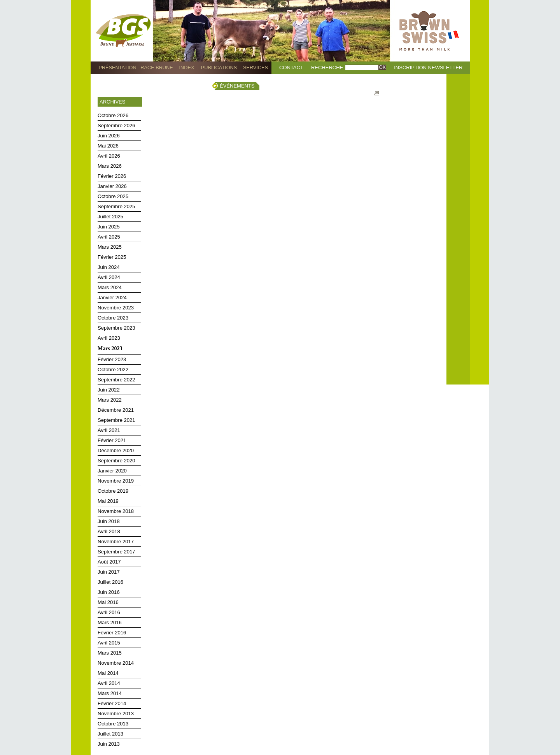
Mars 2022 (110, 400)
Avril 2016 (109, 612)
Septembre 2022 (116, 380)
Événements (237, 86)
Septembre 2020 (116, 461)
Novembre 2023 (116, 308)
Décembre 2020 (116, 450)
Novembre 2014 (116, 663)
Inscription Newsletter (428, 68)
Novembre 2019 (116, 481)
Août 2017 (109, 562)
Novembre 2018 (116, 511)
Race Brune (157, 68)
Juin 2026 (109, 136)
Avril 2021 (109, 430)
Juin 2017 (109, 572)
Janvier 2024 (112, 298)
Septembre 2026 (116, 126)
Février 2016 (112, 633)
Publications (219, 68)
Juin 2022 (109, 390)
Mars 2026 (110, 166)
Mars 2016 (110, 622)
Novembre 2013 (116, 714)
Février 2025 (112, 257)
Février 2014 (112, 703)
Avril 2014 (109, 683)
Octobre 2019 (113, 491)
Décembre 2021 (116, 410)
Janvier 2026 (112, 186)
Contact (291, 68)
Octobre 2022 (113, 370)
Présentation (117, 68)
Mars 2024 (110, 287)
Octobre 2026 (113, 115)
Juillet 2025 (110, 217)
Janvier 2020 (112, 471)
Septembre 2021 (116, 420)
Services (255, 68)
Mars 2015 (110, 653)
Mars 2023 (110, 349)
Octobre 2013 (113, 724)
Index (187, 68)
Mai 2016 (108, 602)
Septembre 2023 (116, 328)
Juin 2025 (109, 227)
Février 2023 (112, 359)
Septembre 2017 (116, 552)
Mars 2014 (110, 693)
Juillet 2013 (110, 734)
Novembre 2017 (116, 542)
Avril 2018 (109, 531)
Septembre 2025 (116, 206)
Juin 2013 (109, 744)
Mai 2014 (108, 673)
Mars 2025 (110, 247)
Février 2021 (112, 440)
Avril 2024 (109, 277)
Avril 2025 (109, 237)
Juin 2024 (109, 267)
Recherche (327, 68)
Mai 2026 (108, 146)
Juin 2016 (109, 592)
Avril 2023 (109, 338)
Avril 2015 (109, 643)
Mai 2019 (108, 501)
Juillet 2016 (110, 582)
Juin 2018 (109, 521)
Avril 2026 (109, 156)
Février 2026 (112, 176)
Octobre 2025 (113, 196)
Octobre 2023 (113, 318)
